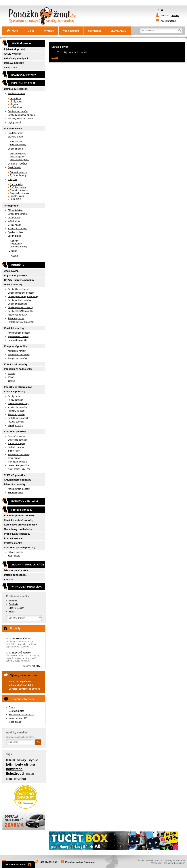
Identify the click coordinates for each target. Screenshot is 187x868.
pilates (11, 760)
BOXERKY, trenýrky (24, 75)
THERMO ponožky (14, 475)
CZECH (30, 774)
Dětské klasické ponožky (20, 289)
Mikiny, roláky (14, 225)
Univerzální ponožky (18, 340)
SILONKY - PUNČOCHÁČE (28, 565)
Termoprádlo (11, 206)
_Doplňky (12, 251)
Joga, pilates (14, 556)
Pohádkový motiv (16, 318)
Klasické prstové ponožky (19, 520)
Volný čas (12, 179)
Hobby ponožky (15, 400)
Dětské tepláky (17, 157)
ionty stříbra (25, 764)
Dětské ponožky (13, 285)
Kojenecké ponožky (17, 315)
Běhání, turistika (16, 552)
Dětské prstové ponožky (19, 300)
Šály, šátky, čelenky (20, 193)
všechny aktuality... (33, 666)
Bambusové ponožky (18, 111)
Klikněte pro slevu (18, 864)
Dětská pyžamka (18, 154)
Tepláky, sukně (17, 196)
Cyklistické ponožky (17, 440)
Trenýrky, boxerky (19, 247)
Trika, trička (16, 199)
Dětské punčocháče (17, 304)
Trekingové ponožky (17, 462)
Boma (12, 612)
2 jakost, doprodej (14, 49)
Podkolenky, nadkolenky (18, 369)
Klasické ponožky (14, 328)
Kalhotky (14, 241)
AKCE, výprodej (13, 54)
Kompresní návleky (17, 351)
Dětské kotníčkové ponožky (21, 293)
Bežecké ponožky (16, 436)
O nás (31, 31)
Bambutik (13, 604)
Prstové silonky (13, 543)
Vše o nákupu (71, 31)
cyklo (33, 760)
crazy (22, 760)
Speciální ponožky (15, 392)
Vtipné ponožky (15, 425)
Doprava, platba (17, 711)
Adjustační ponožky (15, 275)
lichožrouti (15, 774)
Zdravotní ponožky (15, 484)
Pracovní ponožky (16, 414)
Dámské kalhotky (18, 172)
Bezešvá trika (17, 142)
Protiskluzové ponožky (19, 418)
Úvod (13, 31)
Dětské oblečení (16, 149)
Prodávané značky (18, 596)
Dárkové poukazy (14, 63)
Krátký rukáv (14, 221)
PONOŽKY (18, 265)
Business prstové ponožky (19, 516)
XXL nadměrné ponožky (18, 480)
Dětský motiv (14, 396)
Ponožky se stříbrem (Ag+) (19, 387)
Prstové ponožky (16, 422)
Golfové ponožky (16, 447)
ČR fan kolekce (15, 210)
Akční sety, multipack (16, 58)
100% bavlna (11, 271)
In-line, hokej (14, 451)
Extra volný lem (15, 493)
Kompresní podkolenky (19, 355)
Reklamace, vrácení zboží (21, 715)
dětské (11, 377)
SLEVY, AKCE (118, 31)
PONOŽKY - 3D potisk (25, 501)
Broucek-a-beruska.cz (174, 863)
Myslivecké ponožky (17, 407)
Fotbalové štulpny (16, 443)
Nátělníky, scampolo (17, 229)
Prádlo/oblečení (13, 128)
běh (9, 764)
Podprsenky (16, 244)
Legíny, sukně (14, 122)
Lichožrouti (11, 67)
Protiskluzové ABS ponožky (21, 322)
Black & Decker (16, 608)
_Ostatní (14, 256)
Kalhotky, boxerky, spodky (20, 119)
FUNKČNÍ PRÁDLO (23, 83)
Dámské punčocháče (16, 570)
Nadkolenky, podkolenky (18, 529)
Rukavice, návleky (19, 190)
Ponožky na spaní (16, 411)
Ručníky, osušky (18, 187)
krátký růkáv (16, 107)
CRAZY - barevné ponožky (19, 280)
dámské (12, 374)
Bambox (13, 601)
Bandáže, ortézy (16, 133)
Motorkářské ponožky (18, 404)
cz (158, 9)
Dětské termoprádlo (20, 160)
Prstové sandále (13, 538)
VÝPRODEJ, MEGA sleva (27, 587)
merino (20, 779)
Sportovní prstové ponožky (20, 547)
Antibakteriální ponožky (19, 333)
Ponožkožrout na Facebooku (80, 862)
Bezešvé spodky (18, 145)
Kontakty (49, 31)
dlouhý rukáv (16, 101)
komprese (14, 769)
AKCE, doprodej (21, 43)
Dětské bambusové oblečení (21, 115)
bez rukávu (15, 98)
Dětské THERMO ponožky (21, 311)
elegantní (15, 104)
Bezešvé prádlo (15, 137)
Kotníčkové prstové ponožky (20, 525)
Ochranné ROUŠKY (17, 164)
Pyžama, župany (18, 175)
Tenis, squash (14, 458)
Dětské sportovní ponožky (20, 307)
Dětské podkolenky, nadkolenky (23, 297)
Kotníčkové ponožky (16, 364)
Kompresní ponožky (16, 346)
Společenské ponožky (18, 337)
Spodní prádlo (15, 167)
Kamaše (9, 579)
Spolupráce (95, 31)
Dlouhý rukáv (14, 218)
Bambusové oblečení (16, 89)
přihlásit (175, 16)
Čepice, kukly (17, 184)
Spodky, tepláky (15, 232)
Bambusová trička (16, 93)
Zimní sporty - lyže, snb (19, 469)
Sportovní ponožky (15, 432)
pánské (11, 381)
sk (162, 9)
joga (9, 779)
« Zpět (55, 58)
